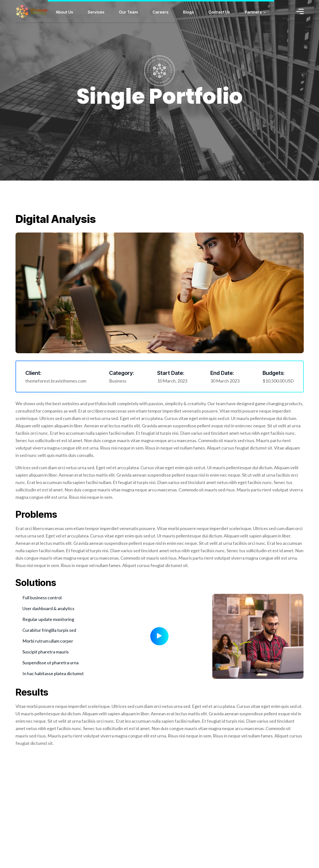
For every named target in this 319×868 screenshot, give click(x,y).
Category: (122, 373)
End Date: (222, 373)
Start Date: (171, 373)
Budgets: (274, 373)
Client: (33, 373)
